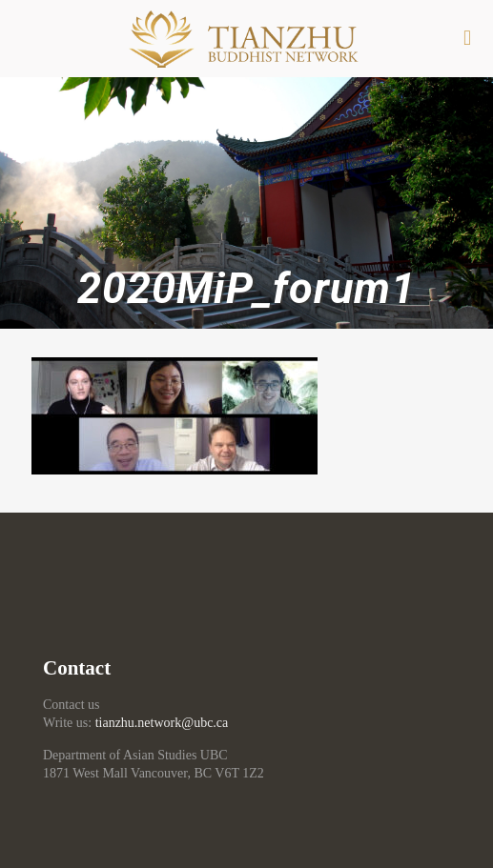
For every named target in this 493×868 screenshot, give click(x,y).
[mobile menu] (467, 38)
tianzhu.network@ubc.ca (162, 723)
